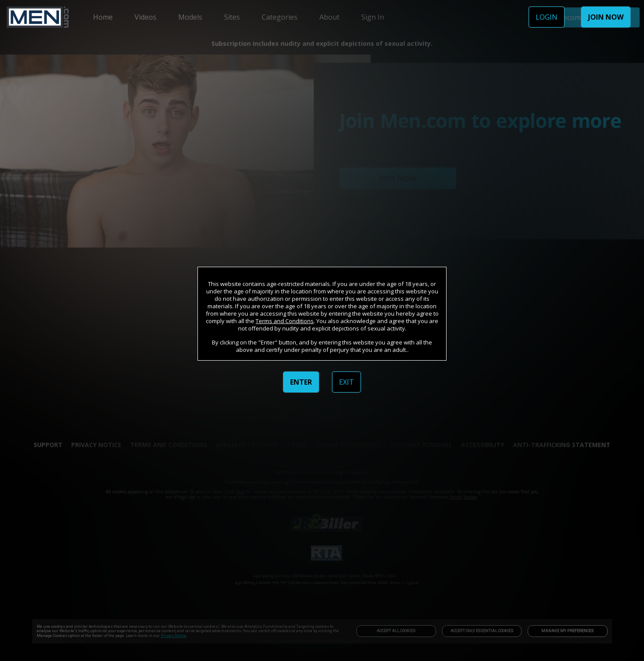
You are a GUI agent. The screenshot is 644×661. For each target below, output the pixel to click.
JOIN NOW (606, 17)
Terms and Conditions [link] (285, 321)
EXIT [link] (346, 382)
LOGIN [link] (547, 17)
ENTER (301, 382)
